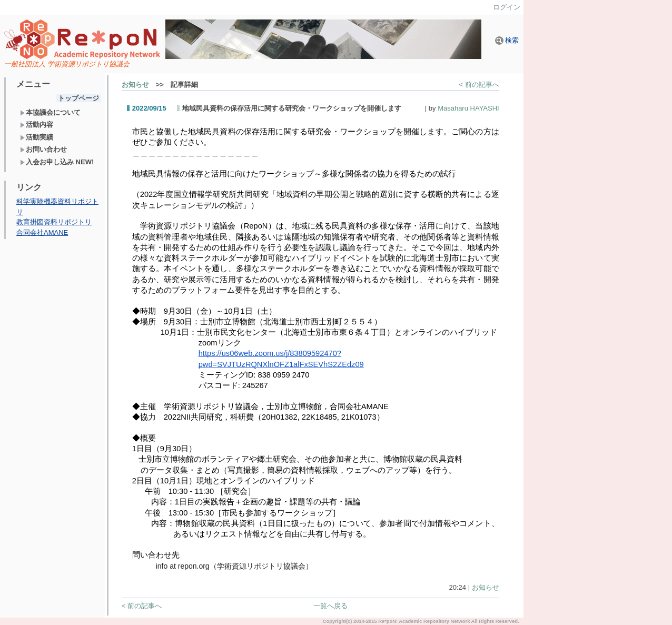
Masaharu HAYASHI (468, 108)
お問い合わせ (43, 149)
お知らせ (135, 85)
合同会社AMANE (42, 232)
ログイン (507, 7)
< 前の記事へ (479, 85)
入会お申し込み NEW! (57, 162)
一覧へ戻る (330, 606)
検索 (507, 40)
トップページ (78, 98)
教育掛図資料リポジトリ (54, 222)
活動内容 (37, 125)
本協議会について (50, 112)
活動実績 (37, 137)
